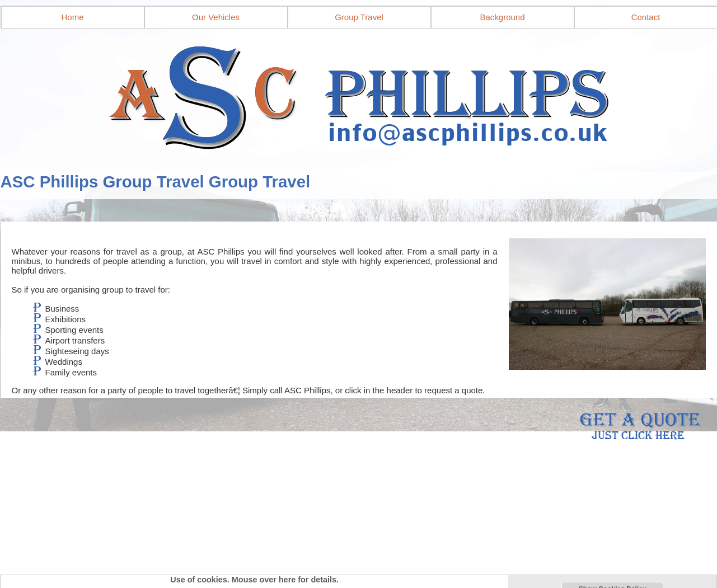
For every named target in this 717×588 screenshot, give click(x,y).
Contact (646, 17)
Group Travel (359, 17)
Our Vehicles (216, 17)
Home (72, 17)
